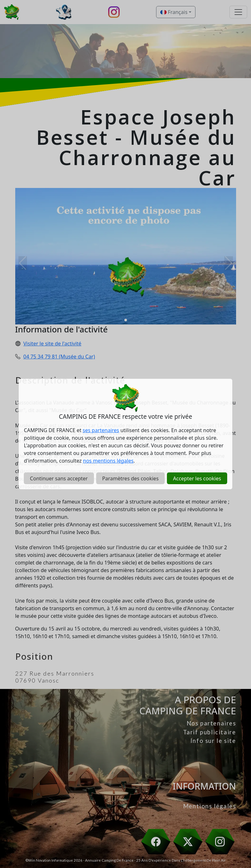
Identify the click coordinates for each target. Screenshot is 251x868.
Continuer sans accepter (59, 478)
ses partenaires (101, 430)
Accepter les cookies (197, 478)
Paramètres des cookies (130, 478)
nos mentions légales (108, 461)
